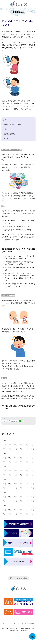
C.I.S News (31, 623)
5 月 (10, 488)
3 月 (21, 449)
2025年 (7, 453)
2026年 (7, 440)
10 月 (16, 458)
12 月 (4, 458)
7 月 (33, 484)
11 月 (10, 458)
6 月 (4, 488)
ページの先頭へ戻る (20, 578)
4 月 (16, 449)
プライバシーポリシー (10, 623)
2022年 (7, 479)
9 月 (21, 458)
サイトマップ (22, 623)
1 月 (33, 449)
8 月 (27, 458)
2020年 (7, 505)
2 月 (27, 449)
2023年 (7, 466)
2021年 (7, 492)
